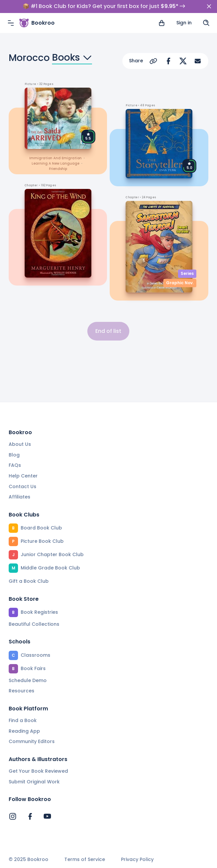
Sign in (184, 23)
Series (187, 273)
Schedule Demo (28, 680)
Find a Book (23, 720)
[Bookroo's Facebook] (30, 816)
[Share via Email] (198, 61)
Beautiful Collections (34, 624)
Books (72, 58)
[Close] (209, 6)
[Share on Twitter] (183, 61)
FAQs (15, 465)
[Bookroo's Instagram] (13, 816)
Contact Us (22, 486)
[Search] (206, 23)
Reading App (24, 731)
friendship (58, 169)
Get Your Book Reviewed (38, 771)
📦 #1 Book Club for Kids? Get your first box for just (104, 6)
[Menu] (11, 23)
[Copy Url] (154, 61)
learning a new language (55, 163)
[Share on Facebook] (168, 61)
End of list (108, 331)
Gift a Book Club (29, 581)
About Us (20, 444)
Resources (21, 691)
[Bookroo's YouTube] (47, 816)
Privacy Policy (137, 860)
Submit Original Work (34, 782)
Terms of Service (85, 860)
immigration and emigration (55, 158)
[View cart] (162, 23)
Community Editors (32, 741)
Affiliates (19, 497)
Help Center (23, 476)
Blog (14, 455)
